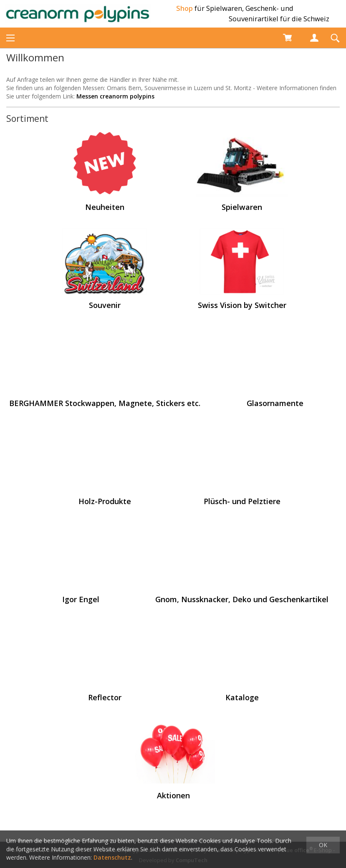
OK (323, 845)
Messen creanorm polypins (115, 96)
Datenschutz (112, 857)
